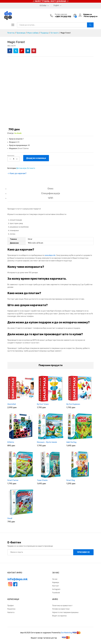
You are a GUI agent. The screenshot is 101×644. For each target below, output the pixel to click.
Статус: (11, 133)
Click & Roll (12, 404)
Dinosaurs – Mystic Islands (47, 442)
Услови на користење (61, 609)
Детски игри (21, 168)
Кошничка (11, 609)
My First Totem (43, 404)
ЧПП (50, 198)
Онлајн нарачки (61, 14)
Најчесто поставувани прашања (65, 612)
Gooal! (10, 518)
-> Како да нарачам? (17, 173)
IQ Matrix (11, 442)
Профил (11, 605)
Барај (90, 25)
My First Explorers (73, 404)
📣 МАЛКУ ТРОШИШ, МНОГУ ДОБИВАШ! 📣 (51, 1)
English (56, 6)
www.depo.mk (50, 255)
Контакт (56, 586)
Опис (50, 188)
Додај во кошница (36, 158)
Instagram (56, 589)
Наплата (11, 612)
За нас (55, 579)
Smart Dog (71, 480)
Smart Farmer (13, 480)
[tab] (50, 190)
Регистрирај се (91, 17)
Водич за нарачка (59, 616)
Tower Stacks (42, 480)
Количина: (11, 156)
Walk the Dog (71, 442)
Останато (31, 168)
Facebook (56, 593)
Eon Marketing (66, 633)
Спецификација (51, 193)
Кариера (56, 582)
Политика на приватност (62, 605)
